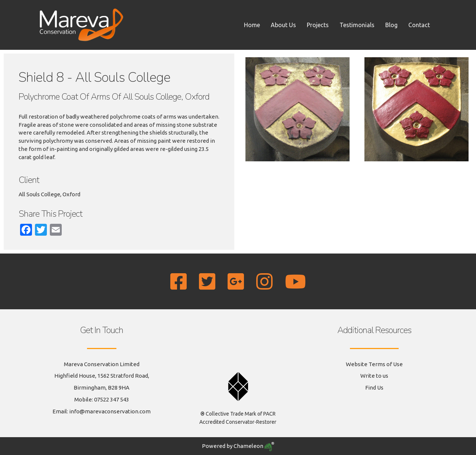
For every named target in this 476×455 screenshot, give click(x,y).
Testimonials (357, 25)
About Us (283, 25)
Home (252, 25)
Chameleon (254, 446)
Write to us (374, 376)
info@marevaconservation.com (110, 411)
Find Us (374, 388)
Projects (318, 25)
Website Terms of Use (374, 364)
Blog (391, 25)
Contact (419, 25)
